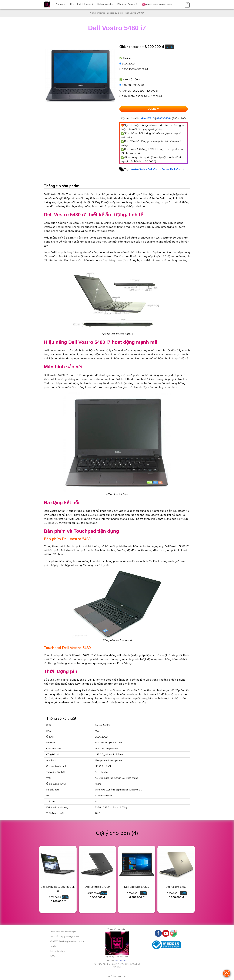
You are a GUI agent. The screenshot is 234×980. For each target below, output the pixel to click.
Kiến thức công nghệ (127, 4)
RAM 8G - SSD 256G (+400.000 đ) (140, 91)
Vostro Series (139, 169)
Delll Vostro (177, 169)
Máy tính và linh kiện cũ (81, 4)
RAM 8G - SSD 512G (133, 85)
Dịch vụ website (105, 4)
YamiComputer (58, 4)
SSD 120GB (128, 64)
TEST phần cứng (57, 951)
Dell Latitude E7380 (137, 887)
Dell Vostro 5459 (176, 887)
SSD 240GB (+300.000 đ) (135, 69)
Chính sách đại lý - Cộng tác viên (65, 936)
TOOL (52, 956)
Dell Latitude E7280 (97, 887)
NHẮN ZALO (148, 118)
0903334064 (152, 4)
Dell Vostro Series (159, 169)
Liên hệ (53, 946)
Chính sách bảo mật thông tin (63, 932)
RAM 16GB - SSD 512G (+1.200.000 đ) (142, 96)
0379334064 (166, 4)
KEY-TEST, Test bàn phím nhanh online (67, 941)
